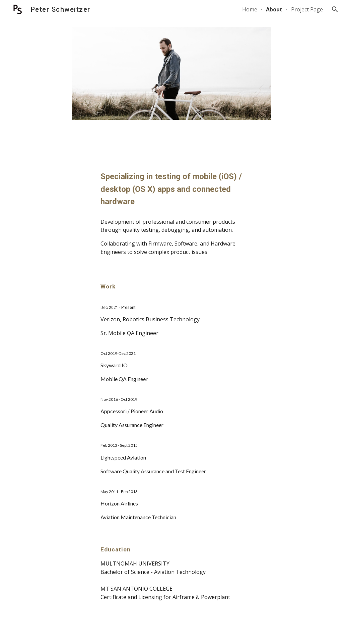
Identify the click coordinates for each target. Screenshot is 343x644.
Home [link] (250, 9)
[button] (335, 9)
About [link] (274, 9)
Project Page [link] (307, 9)
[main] (172, 189)
